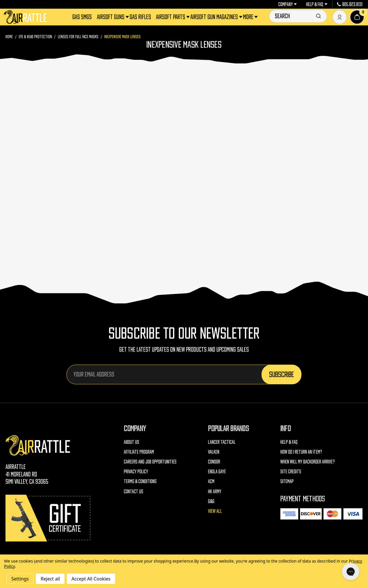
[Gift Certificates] (49, 518)
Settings (20, 579)
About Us (131, 442)
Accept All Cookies (91, 579)
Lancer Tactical (222, 442)
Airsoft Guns (111, 17)
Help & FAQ (317, 4)
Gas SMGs (82, 17)
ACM (211, 481)
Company (288, 4)
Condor (214, 462)
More (249, 17)
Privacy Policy (136, 472)
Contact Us (134, 491)
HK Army (215, 491)
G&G (211, 501)
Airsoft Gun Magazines (215, 17)
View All (215, 511)
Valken (214, 452)
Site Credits (291, 472)
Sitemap (287, 481)
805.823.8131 (350, 4)
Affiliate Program (139, 452)
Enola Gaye (217, 472)
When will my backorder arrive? (308, 462)
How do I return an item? (301, 452)
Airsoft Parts (171, 17)
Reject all (50, 579)
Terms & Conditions (140, 481)
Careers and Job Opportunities (150, 462)
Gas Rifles (140, 17)
